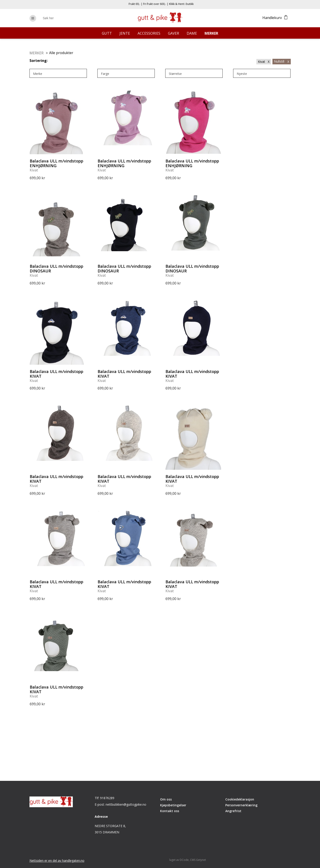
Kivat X (264, 62)
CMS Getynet (198, 860)
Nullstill (282, 61)
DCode (184, 860)
